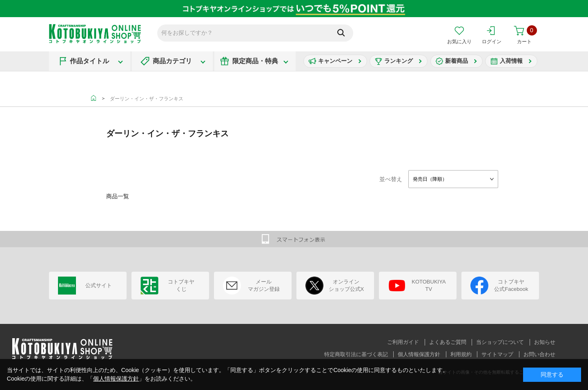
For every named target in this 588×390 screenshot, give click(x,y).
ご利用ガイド (403, 342)
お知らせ (545, 342)
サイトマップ (497, 354)
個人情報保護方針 (419, 354)
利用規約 (461, 354)
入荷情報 (511, 61)
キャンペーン (335, 61)
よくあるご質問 (448, 342)
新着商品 (457, 61)
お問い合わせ (539, 354)
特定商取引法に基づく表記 (356, 354)
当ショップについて (500, 342)
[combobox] (453, 179)
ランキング (399, 61)
